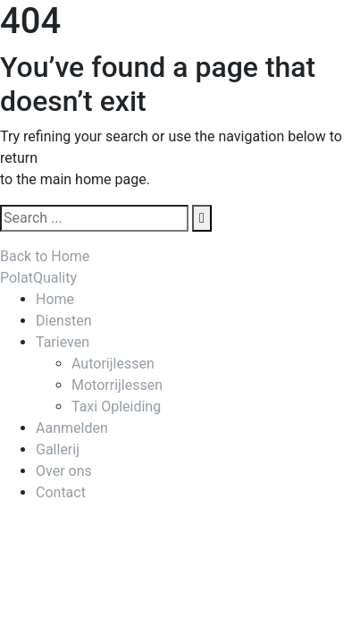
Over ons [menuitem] (64, 471)
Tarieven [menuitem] (63, 342)
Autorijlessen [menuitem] (113, 364)
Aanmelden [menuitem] (72, 428)
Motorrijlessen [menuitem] (117, 385)
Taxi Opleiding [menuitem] (116, 407)
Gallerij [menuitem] (58, 449)
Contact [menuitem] (61, 492)
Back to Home (45, 256)
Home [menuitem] (55, 299)
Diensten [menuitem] (64, 321)
